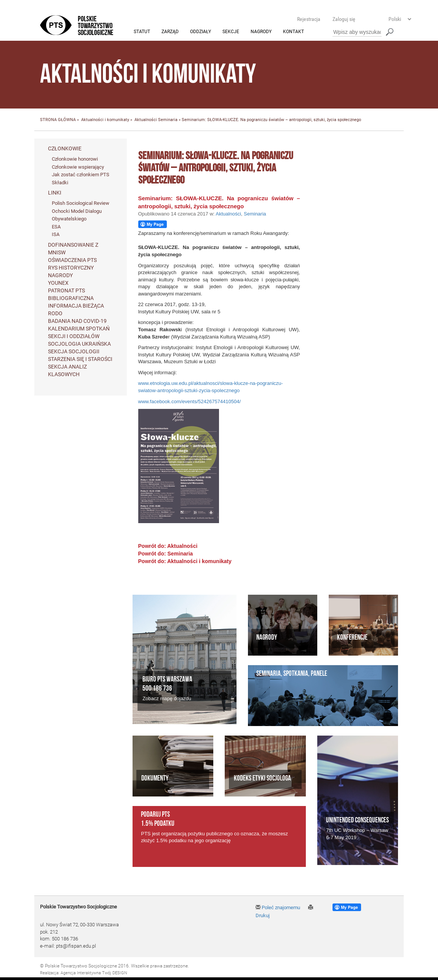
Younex (58, 283)
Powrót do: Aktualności (168, 546)
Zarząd (170, 32)
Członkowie (65, 148)
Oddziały (201, 32)
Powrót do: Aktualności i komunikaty (185, 562)
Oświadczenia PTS (72, 260)
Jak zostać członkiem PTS (81, 175)
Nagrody (261, 32)
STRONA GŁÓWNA (58, 120)
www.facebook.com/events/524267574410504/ (190, 401)
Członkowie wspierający (78, 167)
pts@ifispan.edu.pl (76, 946)
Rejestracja (309, 19)
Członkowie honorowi (75, 159)
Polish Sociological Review (81, 204)
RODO (55, 314)
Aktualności (146, 120)
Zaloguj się (344, 19)
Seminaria (168, 120)
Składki (60, 183)
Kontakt (293, 32)
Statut (142, 32)
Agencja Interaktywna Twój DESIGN (94, 973)
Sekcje (231, 32)
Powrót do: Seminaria (166, 554)
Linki (55, 193)
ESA (56, 227)
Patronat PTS (66, 291)
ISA (56, 235)
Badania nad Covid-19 (77, 321)
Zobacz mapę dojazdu (167, 698)
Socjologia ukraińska (79, 344)
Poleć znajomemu (278, 908)
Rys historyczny (71, 268)
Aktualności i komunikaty (105, 120)
